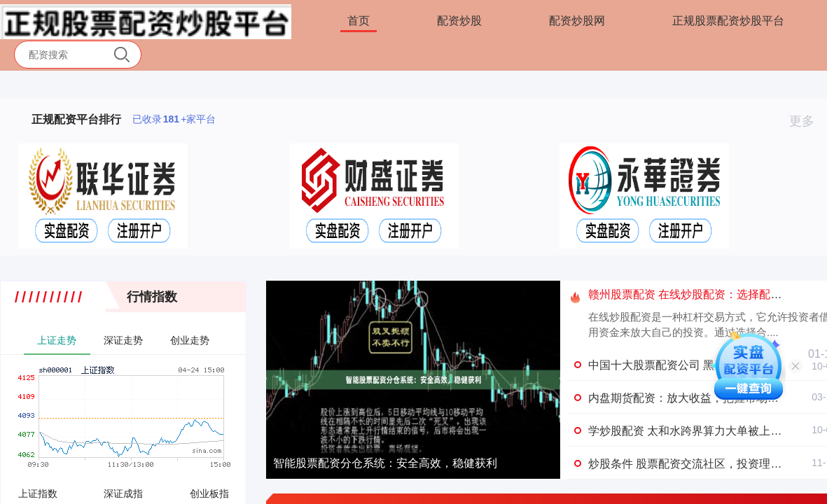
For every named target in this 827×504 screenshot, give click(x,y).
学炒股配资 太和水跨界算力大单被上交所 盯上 (703, 431)
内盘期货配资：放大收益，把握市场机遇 (689, 398)
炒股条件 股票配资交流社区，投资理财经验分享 (707, 464)
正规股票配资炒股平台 (728, 21)
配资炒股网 (577, 21)
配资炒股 (459, 21)
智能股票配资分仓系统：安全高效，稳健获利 (385, 463)
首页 (359, 21)
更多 (808, 121)
